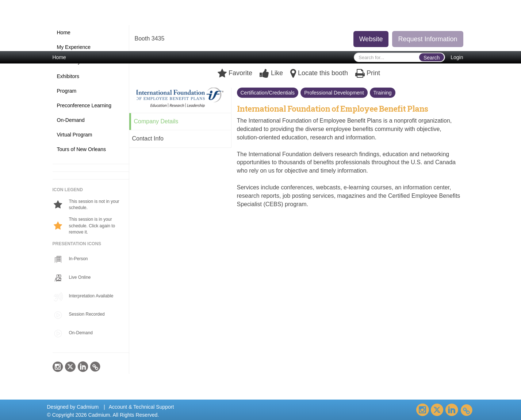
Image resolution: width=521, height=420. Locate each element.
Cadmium (88, 407)
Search (432, 58)
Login (457, 57)
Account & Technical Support (141, 407)
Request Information (428, 39)
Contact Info (148, 138)
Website (371, 39)
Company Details (156, 121)
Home (59, 57)
